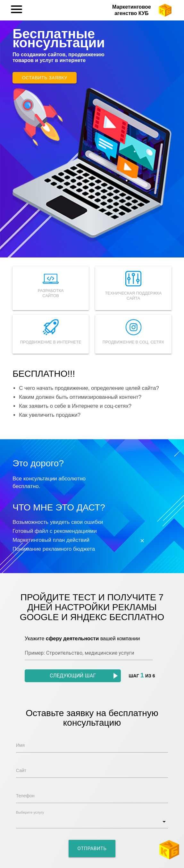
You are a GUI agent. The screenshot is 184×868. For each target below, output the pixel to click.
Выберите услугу (30, 812)
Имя (20, 745)
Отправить (92, 848)
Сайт (21, 770)
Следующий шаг (84, 676)
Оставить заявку (45, 78)
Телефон (25, 796)
